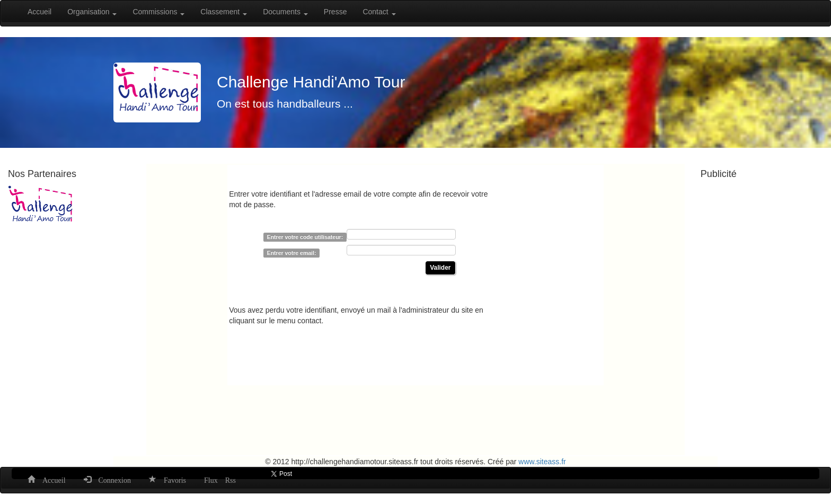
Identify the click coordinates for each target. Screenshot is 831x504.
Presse (335, 12)
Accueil (39, 12)
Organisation (92, 12)
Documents (285, 12)
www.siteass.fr (542, 462)
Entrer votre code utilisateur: (305, 237)
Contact (379, 12)
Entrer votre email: (292, 253)
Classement (224, 12)
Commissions (158, 12)
